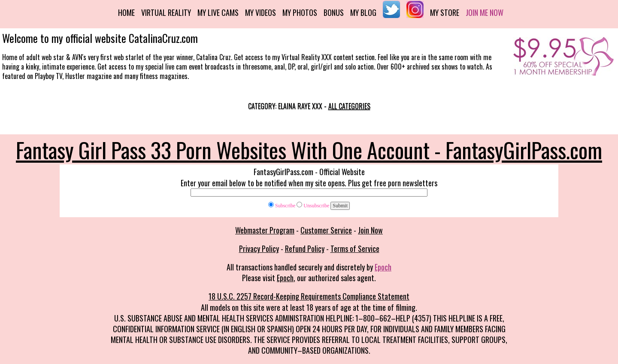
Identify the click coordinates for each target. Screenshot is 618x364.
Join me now (485, 12)
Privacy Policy (259, 249)
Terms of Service (355, 249)
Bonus (334, 12)
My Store (445, 12)
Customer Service (326, 230)
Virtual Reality (166, 12)
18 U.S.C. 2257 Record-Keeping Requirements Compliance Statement (309, 296)
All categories (349, 106)
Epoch (383, 267)
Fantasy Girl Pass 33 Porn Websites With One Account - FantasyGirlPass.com (309, 149)
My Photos (300, 12)
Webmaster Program (265, 230)
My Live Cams (218, 12)
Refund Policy (305, 249)
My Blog (363, 12)
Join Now (370, 230)
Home (126, 12)
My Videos (261, 12)
